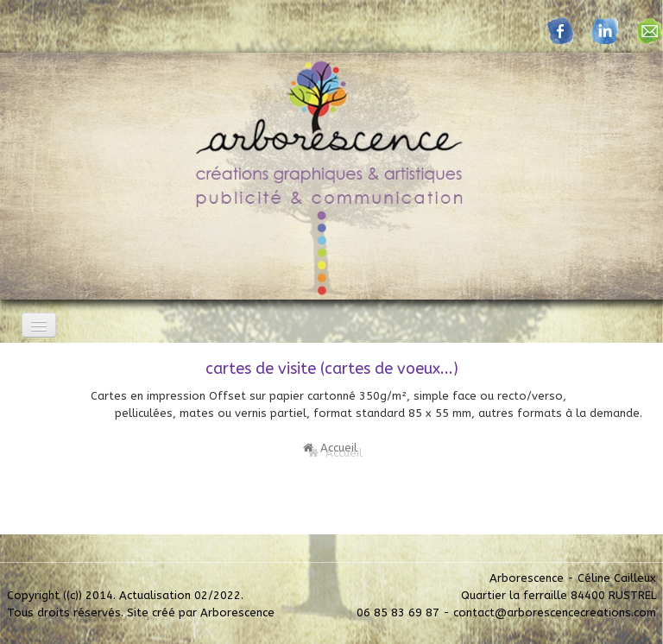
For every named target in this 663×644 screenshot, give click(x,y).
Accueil (330, 448)
